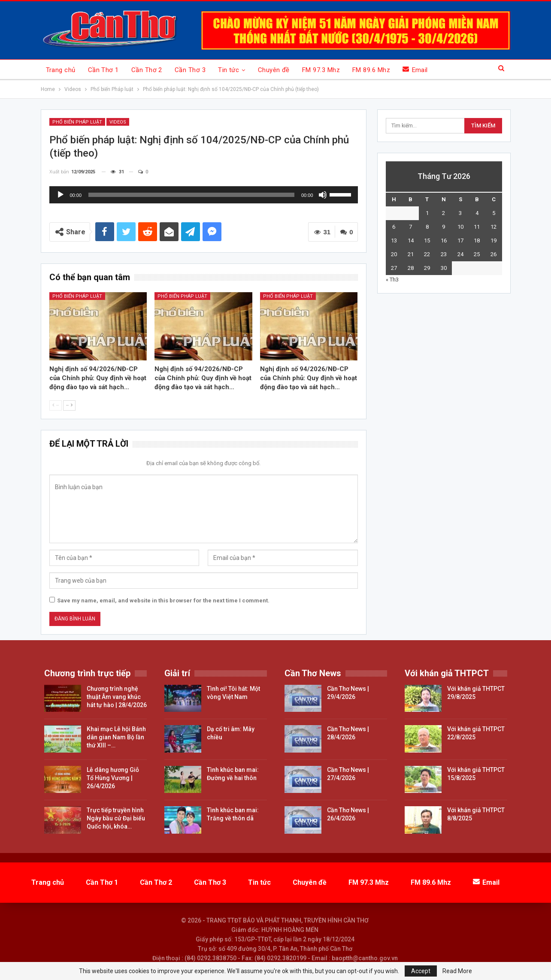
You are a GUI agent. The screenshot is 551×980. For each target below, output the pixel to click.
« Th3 (392, 280)
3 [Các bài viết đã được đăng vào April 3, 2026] (460, 213)
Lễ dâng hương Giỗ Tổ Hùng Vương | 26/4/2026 (113, 778)
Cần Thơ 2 (147, 70)
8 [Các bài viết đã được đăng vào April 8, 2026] (427, 227)
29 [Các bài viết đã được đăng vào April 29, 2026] (427, 268)
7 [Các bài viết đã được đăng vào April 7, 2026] (410, 227)
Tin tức (229, 70)
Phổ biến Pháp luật (77, 122)
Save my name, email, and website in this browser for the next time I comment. (163, 600)
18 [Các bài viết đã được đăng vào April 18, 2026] (477, 240)
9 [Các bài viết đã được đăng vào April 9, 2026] (444, 227)
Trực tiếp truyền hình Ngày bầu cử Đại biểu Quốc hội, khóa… (116, 818)
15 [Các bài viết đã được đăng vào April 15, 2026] (427, 240)
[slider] (191, 195)
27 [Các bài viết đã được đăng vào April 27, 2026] (394, 268)
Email (415, 70)
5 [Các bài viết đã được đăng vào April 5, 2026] (494, 213)
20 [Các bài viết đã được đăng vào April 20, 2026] (394, 254)
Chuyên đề (274, 70)
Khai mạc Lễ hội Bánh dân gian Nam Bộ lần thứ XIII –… (116, 737)
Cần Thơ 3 (190, 70)
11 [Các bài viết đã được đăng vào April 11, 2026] (477, 227)
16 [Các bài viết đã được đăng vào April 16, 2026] (444, 240)
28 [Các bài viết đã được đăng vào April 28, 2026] (411, 268)
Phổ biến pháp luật (77, 296)
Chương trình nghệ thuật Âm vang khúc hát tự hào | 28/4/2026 (117, 697)
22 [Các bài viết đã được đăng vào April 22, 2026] (427, 254)
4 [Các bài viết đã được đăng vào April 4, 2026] (477, 213)
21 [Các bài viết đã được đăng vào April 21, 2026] (411, 254)
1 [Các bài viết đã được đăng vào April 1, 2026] (427, 213)
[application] (204, 195)
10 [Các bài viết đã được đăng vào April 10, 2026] (460, 227)
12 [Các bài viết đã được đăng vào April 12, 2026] (493, 227)
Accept (421, 971)
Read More (457, 971)
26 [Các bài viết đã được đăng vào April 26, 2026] (493, 254)
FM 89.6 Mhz (371, 70)
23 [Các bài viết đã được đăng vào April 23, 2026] (444, 254)
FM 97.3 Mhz (321, 70)
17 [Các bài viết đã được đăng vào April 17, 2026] (460, 240)
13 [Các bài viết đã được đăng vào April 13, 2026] (394, 240)
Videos (118, 122)
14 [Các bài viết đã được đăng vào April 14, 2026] (411, 240)
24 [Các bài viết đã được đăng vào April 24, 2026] (460, 254)
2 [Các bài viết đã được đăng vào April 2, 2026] (444, 213)
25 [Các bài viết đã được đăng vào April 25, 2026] (477, 254)
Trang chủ (61, 70)
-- (56, 405)
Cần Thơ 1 (103, 70)
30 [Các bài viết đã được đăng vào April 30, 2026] (444, 268)
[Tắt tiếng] (323, 195)
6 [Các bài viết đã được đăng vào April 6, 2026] (394, 227)
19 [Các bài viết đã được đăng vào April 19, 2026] (493, 240)
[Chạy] (61, 195)
